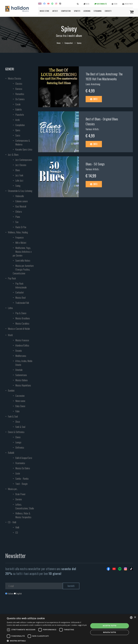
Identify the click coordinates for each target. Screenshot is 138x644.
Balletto (19, 109)
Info (94, 99)
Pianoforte (20, 115)
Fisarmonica (20, 463)
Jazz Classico (21, 165)
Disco (18, 422)
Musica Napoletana (23, 385)
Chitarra (19, 212)
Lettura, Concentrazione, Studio (25, 506)
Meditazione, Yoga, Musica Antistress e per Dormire (22, 252)
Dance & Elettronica (16, 432)
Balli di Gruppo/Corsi (24, 458)
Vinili (17, 527)
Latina (10, 308)
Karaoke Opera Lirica (24, 149)
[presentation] (26, 606)
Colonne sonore (22, 201)
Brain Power (20, 494)
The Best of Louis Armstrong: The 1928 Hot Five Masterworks (104, 76)
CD (17, 533)
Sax (17, 222)
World (10, 335)
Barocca (19, 89)
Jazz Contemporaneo (24, 160)
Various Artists (92, 129)
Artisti (55, 11)
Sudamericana (21, 375)
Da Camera (20, 99)
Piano (18, 217)
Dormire (19, 499)
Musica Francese (22, 340)
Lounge (18, 442)
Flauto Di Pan (21, 227)
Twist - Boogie (21, 484)
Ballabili (11, 453)
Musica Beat (20, 298)
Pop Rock (12, 278)
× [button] (135, 617)
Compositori (66, 11)
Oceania (19, 351)
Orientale (19, 370)
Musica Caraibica (22, 323)
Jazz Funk (19, 175)
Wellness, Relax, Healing (18, 232)
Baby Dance (20, 406)
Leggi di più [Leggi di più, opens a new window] (82, 625)
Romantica (20, 94)
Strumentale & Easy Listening (20, 191)
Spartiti (77, 11)
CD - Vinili (12, 522)
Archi (17, 120)
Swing (18, 186)
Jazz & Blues (13, 155)
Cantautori (20, 292)
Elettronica (20, 447)
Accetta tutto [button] (110, 626)
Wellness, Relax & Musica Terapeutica (23, 515)
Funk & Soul (13, 416)
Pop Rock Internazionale (21, 285)
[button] (47, 641)
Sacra (18, 135)
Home (59, 43)
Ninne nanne (20, 401)
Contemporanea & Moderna (23, 142)
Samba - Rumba (22, 479)
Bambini (11, 390)
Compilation (20, 125)
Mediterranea (21, 356)
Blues (18, 170)
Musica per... (13, 489)
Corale (18, 104)
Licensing (87, 11)
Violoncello (20, 196)
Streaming (98, 11)
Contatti (108, 11)
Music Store (44, 11)
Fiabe (17, 411)
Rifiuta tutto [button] (110, 632)
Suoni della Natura (23, 260)
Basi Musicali (21, 206)
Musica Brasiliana (23, 318)
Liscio (18, 473)
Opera (18, 130)
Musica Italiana (21, 380)
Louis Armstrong (93, 84)
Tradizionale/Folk (22, 303)
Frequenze (19, 237)
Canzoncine (20, 396)
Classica (19, 84)
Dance (18, 437)
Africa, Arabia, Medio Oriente (24, 363)
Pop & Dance (21, 313)
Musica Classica (14, 78)
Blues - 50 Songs (95, 164)
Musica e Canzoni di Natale (19, 329)
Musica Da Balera (23, 468)
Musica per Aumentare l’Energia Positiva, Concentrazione (23, 269)
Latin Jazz (19, 180)
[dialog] (69, 629)
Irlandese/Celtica (22, 345)
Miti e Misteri (21, 243)
